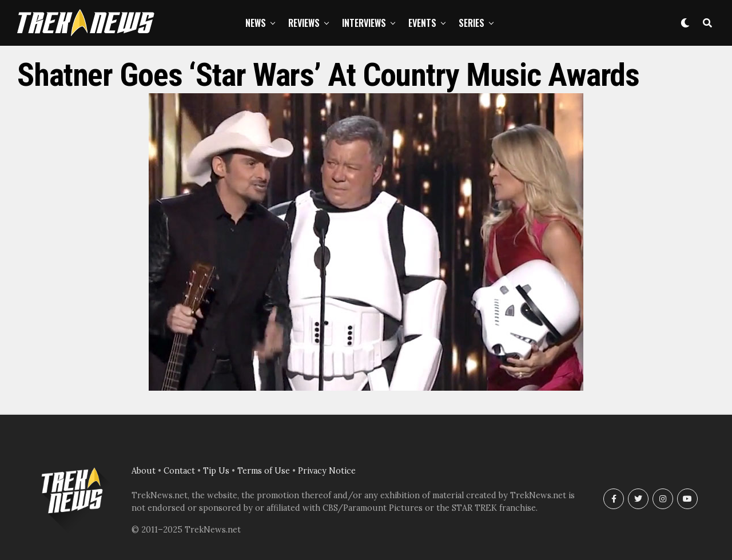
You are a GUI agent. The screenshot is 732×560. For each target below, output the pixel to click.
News (256, 23)
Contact (179, 471)
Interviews (364, 23)
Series (472, 23)
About (144, 471)
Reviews (304, 23)
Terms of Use (264, 471)
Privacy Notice (327, 471)
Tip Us (216, 471)
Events (422, 23)
